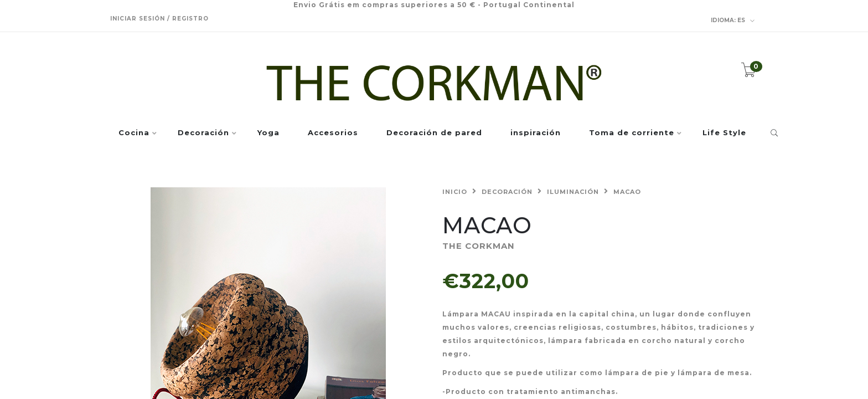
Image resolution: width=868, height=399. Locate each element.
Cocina (134, 133)
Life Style (724, 133)
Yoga (268, 133)
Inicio (455, 192)
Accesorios (333, 133)
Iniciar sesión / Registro (159, 19)
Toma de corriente (632, 133)
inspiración (536, 133)
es (733, 21)
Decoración (203, 133)
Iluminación (573, 192)
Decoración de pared (434, 133)
